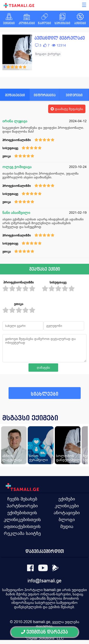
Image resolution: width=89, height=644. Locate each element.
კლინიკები (67, 506)
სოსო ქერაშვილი (38, 458)
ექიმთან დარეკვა (44, 632)
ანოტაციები (67, 513)
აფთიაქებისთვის (22, 526)
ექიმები (67, 499)
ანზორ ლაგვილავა (12, 458)
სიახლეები (45, 394)
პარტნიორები (22, 506)
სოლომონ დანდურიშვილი (69, 458)
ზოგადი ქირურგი (48, 54)
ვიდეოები (74, 95)
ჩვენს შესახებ (22, 499)
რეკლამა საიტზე (22, 533)
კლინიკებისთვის (22, 519)
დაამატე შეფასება (67, 109)
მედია (67, 526)
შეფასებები (15, 95)
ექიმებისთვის (22, 513)
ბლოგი (67, 519)
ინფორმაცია (45, 95)
